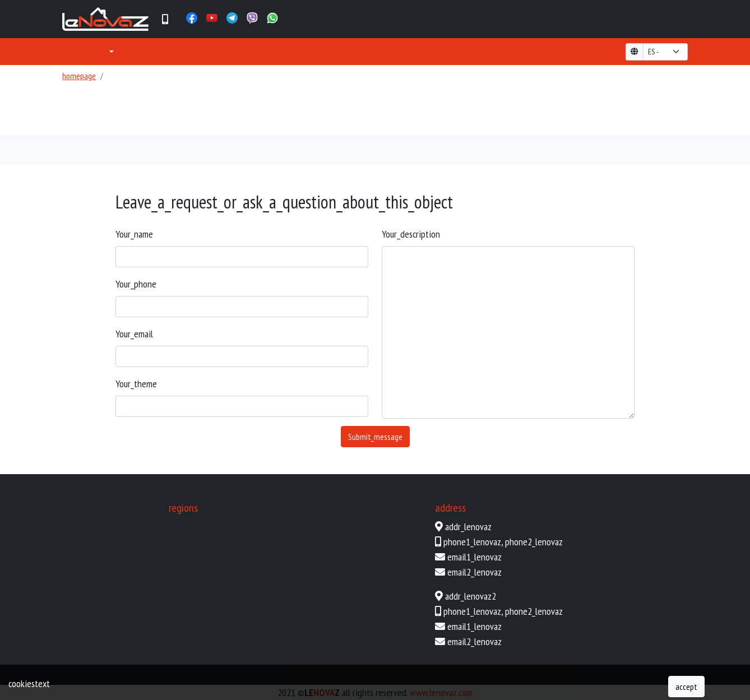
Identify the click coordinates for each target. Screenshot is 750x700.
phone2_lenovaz (534, 542)
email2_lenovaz (474, 572)
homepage (79, 76)
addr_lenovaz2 (471, 596)
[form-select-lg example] (665, 52)
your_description (411, 234)
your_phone (136, 284)
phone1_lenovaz (472, 542)
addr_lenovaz (468, 527)
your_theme (136, 384)
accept (686, 687)
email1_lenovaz (474, 557)
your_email (134, 334)
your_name (134, 234)
